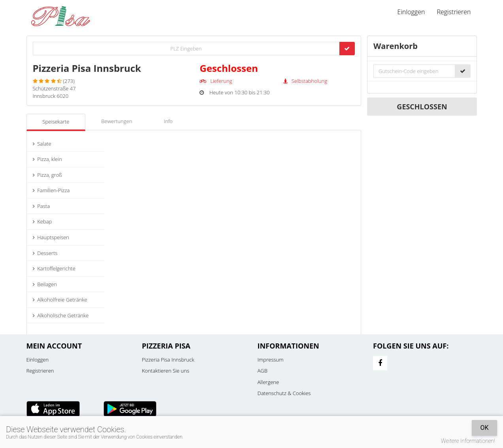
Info (168, 121)
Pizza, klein (47, 159)
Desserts (45, 253)
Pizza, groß (47, 175)
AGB (263, 371)
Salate (42, 144)
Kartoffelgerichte (54, 268)
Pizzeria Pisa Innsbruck (168, 360)
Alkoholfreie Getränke (60, 300)
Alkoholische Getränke (61, 315)
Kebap (42, 221)
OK (484, 428)
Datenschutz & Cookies (284, 393)
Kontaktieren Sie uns (166, 371)
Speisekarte (56, 122)
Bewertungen (117, 121)
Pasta (41, 206)
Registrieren (454, 12)
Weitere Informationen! (468, 441)
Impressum (271, 360)
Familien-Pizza (51, 190)
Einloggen (411, 12)
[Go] (347, 49)
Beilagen (45, 284)
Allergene (268, 382)
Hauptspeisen (51, 237)
